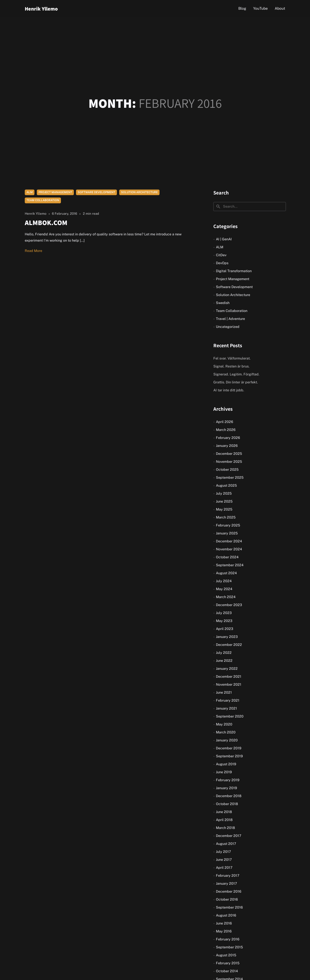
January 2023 (227, 637)
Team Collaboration (43, 200)
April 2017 (224, 868)
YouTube (260, 8)
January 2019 (226, 788)
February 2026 (228, 438)
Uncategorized (228, 327)
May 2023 (224, 621)
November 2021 (229, 684)
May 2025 (224, 509)
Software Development (96, 192)
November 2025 (229, 462)
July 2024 (224, 581)
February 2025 (228, 525)
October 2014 (227, 971)
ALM (30, 192)
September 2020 (230, 716)
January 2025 (227, 533)
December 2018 (229, 796)
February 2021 (228, 700)
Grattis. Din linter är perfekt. (236, 382)
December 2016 (229, 891)
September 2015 (229, 947)
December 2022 (229, 645)
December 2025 (229, 454)
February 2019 (228, 780)
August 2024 (226, 573)
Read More (33, 251)
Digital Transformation (234, 271)
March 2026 (226, 430)
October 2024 (227, 557)
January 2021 (226, 708)
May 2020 (224, 724)
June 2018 (224, 812)
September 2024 (230, 565)
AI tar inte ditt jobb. (229, 390)
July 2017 (223, 852)
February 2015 (228, 963)
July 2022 (224, 653)
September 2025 (230, 478)
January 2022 (227, 669)
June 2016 (224, 923)
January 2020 (227, 740)
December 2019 (229, 748)
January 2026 (227, 446)
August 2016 (226, 915)
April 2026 (225, 422)
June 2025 (224, 501)
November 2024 (229, 549)
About (280, 8)
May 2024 (224, 589)
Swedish (223, 303)
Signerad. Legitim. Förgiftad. (236, 374)
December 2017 (229, 836)
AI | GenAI (224, 239)
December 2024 (229, 541)
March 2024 (226, 597)
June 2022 (224, 661)
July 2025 (224, 493)
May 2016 (224, 931)
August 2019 (226, 764)
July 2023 (224, 613)
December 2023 (229, 605)
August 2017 (226, 844)
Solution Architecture (139, 192)
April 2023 (225, 629)
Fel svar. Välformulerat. (232, 358)
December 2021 (229, 677)
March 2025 (226, 517)
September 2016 (229, 907)
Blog (242, 8)
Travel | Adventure (230, 319)
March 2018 (225, 828)
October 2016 (227, 899)
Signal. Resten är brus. (231, 366)
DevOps (222, 263)
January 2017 (226, 884)
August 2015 (226, 955)
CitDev (221, 255)
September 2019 (229, 756)
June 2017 (224, 860)
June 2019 (224, 772)
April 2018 (224, 820)
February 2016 (228, 939)
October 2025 (227, 470)
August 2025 (226, 485)
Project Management (55, 192)
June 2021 (224, 692)
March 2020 (226, 732)
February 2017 (228, 876)
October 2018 (227, 804)
